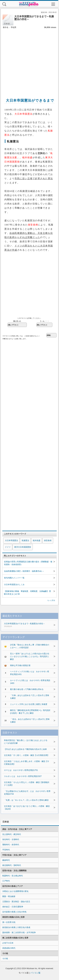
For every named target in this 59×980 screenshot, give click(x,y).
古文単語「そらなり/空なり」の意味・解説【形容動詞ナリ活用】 (27, 784)
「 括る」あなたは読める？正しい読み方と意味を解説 (30, 721)
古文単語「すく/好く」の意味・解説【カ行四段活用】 (27, 755)
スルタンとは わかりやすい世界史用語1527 (23, 776)
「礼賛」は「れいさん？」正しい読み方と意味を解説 (26, 800)
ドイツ (8, 547)
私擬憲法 (25, 541)
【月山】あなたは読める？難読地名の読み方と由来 (25, 749)
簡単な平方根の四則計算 (20, 665)
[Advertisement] (29, 60)
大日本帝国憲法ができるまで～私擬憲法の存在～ (27, 625)
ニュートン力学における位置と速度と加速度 (29, 704)
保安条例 (48, 541)
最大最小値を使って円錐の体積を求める (27, 689)
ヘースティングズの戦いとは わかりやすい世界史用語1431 (30, 673)
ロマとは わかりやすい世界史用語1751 (21, 770)
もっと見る (51, 600)
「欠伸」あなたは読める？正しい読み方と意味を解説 (30, 697)
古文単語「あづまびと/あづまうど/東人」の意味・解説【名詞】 (27, 808)
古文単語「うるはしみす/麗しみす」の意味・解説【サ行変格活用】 (27, 763)
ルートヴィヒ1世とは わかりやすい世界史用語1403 (30, 682)
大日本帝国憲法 (11, 541)
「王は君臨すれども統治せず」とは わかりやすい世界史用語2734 (27, 793)
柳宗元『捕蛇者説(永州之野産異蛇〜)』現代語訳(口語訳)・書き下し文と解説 (30, 712)
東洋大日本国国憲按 (23, 547)
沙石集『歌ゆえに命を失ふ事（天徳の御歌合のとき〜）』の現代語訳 (30, 646)
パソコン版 (35, 973)
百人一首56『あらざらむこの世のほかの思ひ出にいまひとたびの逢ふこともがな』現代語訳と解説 (30, 656)
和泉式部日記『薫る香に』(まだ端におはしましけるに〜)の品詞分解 (26, 742)
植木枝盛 (37, 541)
